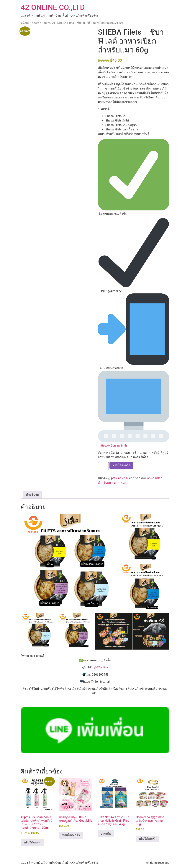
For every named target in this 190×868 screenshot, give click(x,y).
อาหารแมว (48, 23)
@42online (101, 667)
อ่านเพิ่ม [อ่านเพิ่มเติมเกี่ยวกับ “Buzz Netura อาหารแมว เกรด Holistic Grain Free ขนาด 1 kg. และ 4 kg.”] (106, 834)
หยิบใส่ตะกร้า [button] (33, 842)
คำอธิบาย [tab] (32, 495)
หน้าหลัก (26, 23)
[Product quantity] (103, 466)
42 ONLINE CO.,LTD (53, 7)
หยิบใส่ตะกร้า (121, 465)
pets (36, 23)
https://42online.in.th (113, 446)
